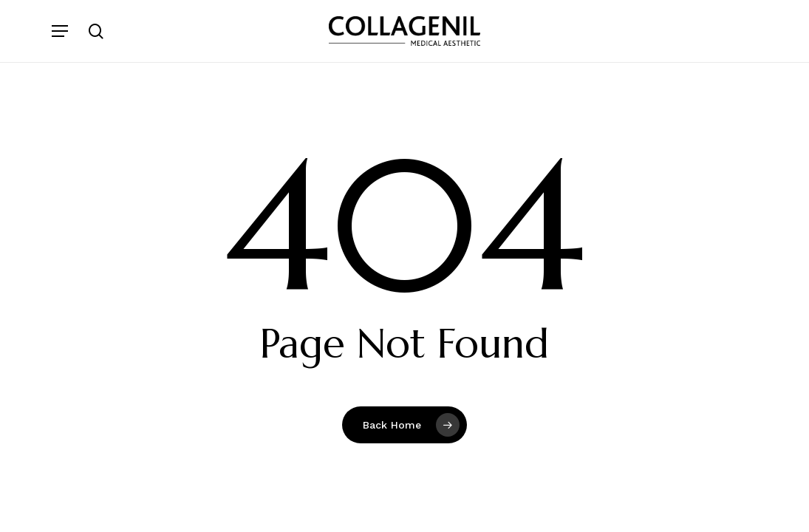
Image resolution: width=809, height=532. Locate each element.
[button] (60, 31)
